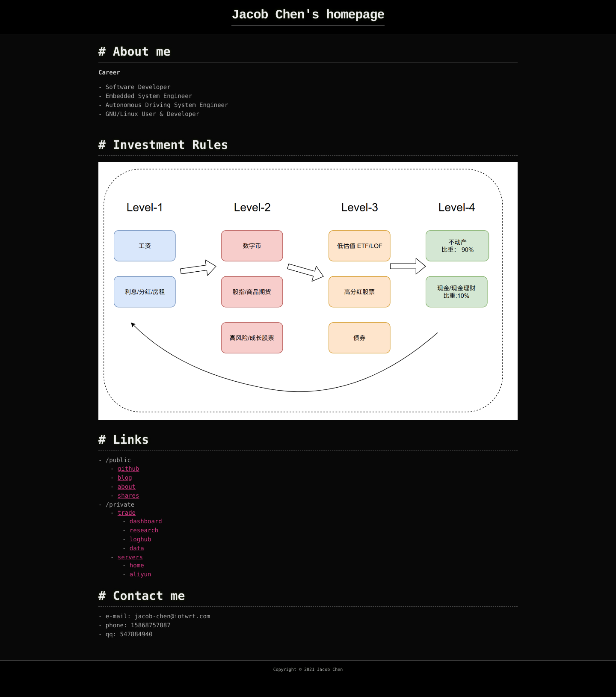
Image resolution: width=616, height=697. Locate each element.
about (127, 487)
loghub (141, 540)
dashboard (146, 522)
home (137, 566)
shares (129, 496)
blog (125, 478)
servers (130, 558)
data (137, 549)
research (144, 531)
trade (127, 513)
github (129, 469)
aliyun (141, 575)
